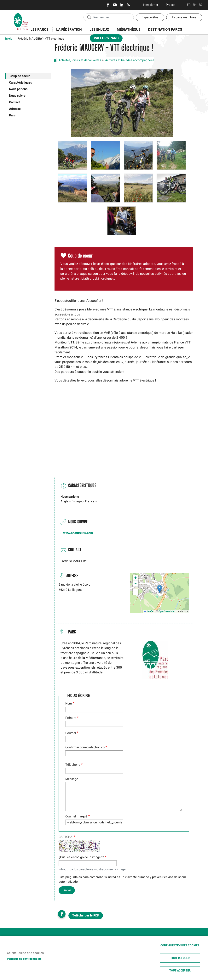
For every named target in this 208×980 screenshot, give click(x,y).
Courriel (71, 733)
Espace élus (150, 17)
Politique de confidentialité (24, 959)
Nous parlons (18, 89)
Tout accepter (180, 971)
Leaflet (149, 611)
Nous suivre (17, 96)
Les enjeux (98, 32)
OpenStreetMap (167, 611)
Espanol (200, 5)
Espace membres (184, 17)
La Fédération (68, 32)
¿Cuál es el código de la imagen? (81, 857)
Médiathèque (129, 30)
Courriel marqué (76, 816)
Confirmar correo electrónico (85, 747)
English (195, 5)
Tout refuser (180, 958)
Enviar (67, 890)
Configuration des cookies (180, 946)
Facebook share (62, 914)
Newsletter (151, 5)
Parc (12, 115)
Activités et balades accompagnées (130, 60)
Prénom (71, 718)
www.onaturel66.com (78, 533)
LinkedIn (121, 5)
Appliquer (89, 17)
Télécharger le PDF (86, 916)
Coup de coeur (20, 76)
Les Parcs (38, 32)
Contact (14, 102)
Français (189, 5)
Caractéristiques (20, 83)
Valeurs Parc (105, 39)
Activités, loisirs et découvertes (80, 60)
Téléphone (73, 765)
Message (72, 779)
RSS (128, 5)
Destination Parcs (165, 30)
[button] (122, 103)
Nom (69, 704)
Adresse (15, 109)
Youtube (115, 5)
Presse (171, 5)
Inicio (9, 39)
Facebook (108, 5)
